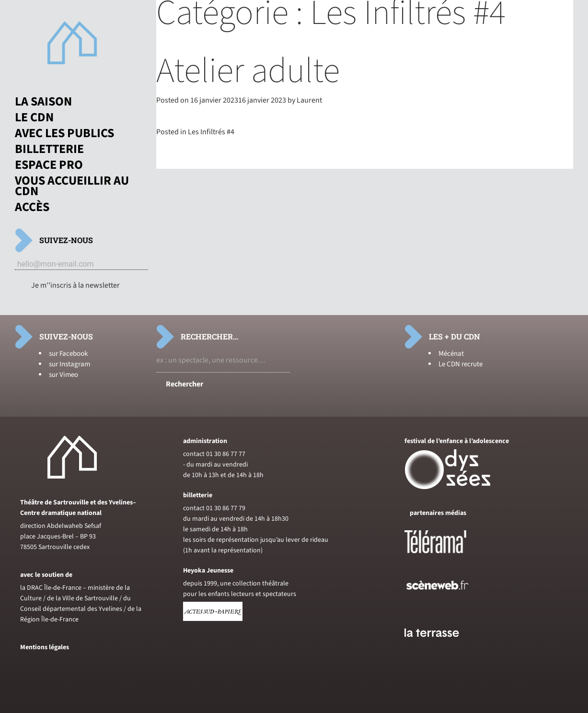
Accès (32, 207)
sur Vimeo (63, 375)
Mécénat (451, 354)
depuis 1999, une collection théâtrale (236, 584)
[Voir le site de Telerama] (445, 557)
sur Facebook (68, 354)
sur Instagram (69, 364)
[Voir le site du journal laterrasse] (439, 648)
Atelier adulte (248, 71)
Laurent (309, 100)
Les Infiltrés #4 (211, 132)
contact (194, 454)
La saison (43, 102)
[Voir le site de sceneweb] (446, 605)
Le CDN (34, 117)
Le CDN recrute (461, 364)
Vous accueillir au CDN (72, 186)
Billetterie (49, 149)
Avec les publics (64, 133)
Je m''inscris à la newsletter (75, 285)
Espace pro (49, 165)
